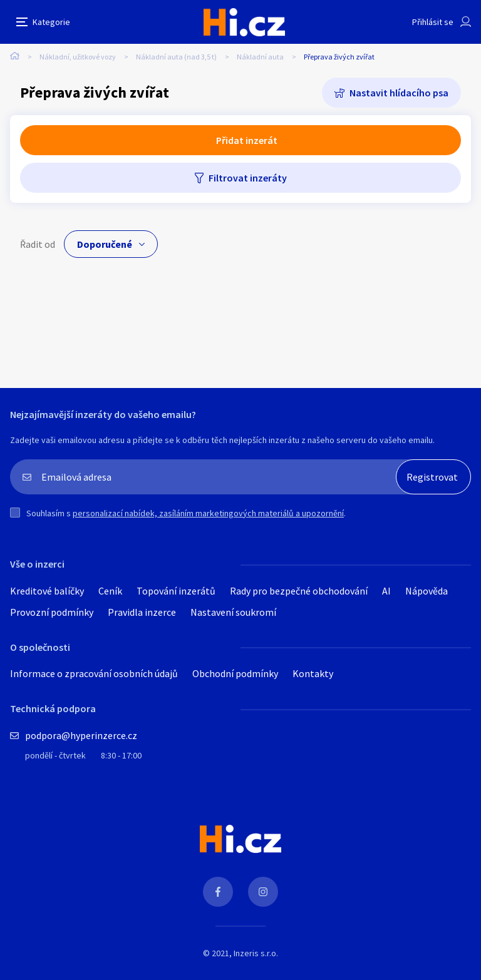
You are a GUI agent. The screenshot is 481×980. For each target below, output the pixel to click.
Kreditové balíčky (47, 591)
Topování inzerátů (176, 591)
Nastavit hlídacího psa (399, 93)
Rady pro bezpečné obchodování (299, 591)
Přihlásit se (433, 22)
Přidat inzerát (247, 140)
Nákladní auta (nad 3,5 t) (176, 57)
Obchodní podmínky (235, 673)
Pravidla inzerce (142, 612)
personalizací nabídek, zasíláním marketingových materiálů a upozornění (208, 513)
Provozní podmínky (52, 612)
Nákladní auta (260, 57)
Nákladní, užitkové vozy (78, 57)
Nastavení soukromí (233, 612)
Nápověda (427, 591)
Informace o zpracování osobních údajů (94, 673)
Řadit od (38, 244)
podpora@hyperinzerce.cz (81, 735)
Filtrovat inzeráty (248, 178)
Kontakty (313, 673)
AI (386, 591)
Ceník (110, 591)
